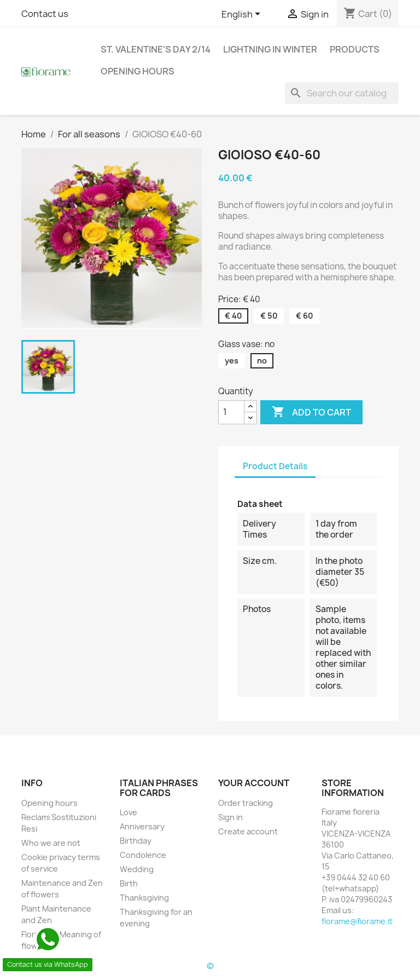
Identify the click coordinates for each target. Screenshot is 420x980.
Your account (254, 783)
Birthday (136, 841)
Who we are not (51, 843)
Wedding (137, 869)
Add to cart (311, 412)
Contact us (45, 14)
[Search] (342, 93)
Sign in (231, 817)
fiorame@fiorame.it (357, 921)
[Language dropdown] (243, 15)
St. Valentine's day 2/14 (156, 49)
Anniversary (142, 826)
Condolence (143, 855)
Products (355, 49)
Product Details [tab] (275, 466)
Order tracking (246, 803)
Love (129, 812)
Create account (248, 831)
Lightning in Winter (270, 49)
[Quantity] (231, 412)
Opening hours (138, 71)
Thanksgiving (144, 898)
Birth (129, 883)
